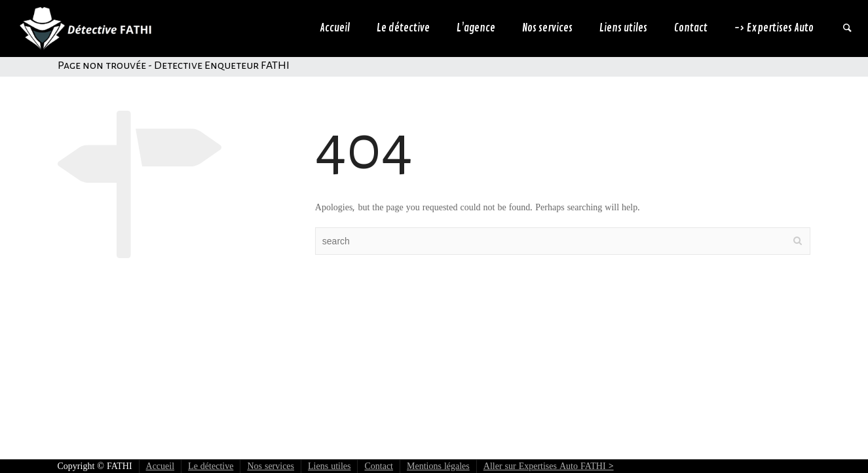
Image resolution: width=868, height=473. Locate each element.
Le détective (403, 28)
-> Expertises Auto (774, 28)
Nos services (547, 28)
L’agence (476, 28)
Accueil (335, 28)
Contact (691, 28)
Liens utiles (623, 28)
